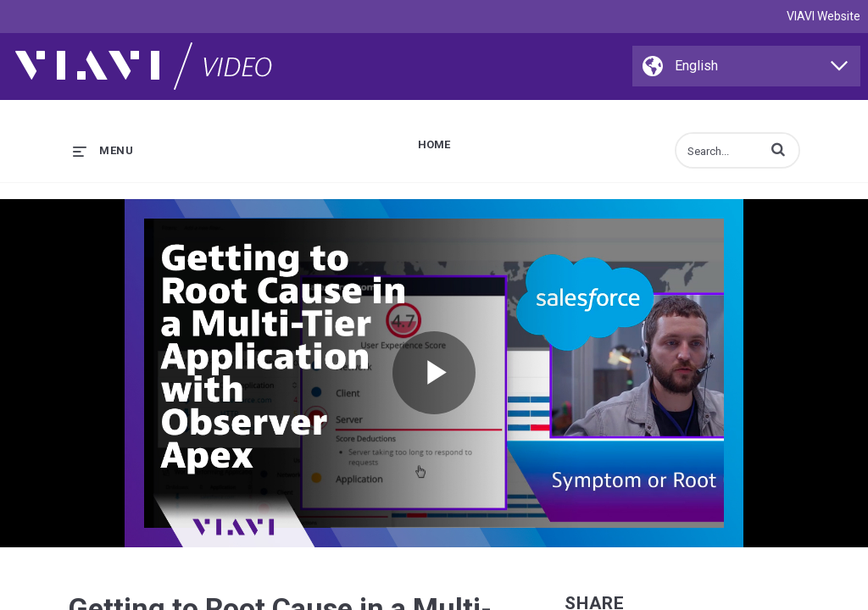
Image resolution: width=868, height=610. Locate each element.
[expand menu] (103, 150)
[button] (778, 149)
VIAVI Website (823, 16)
